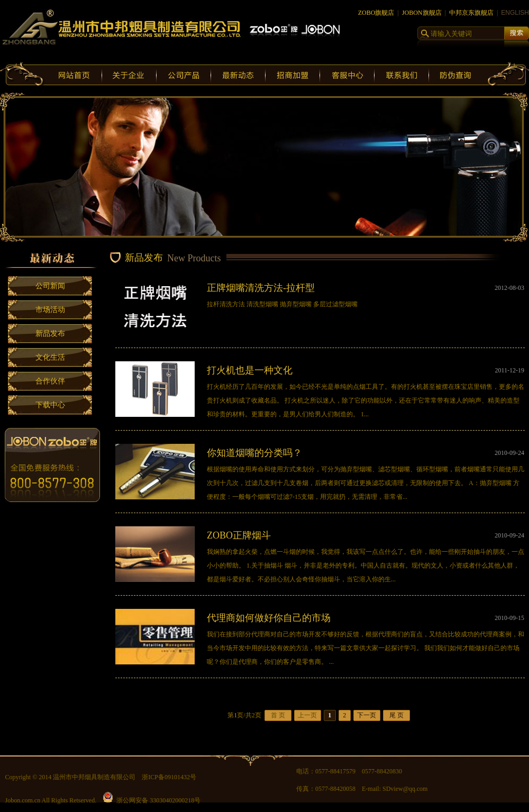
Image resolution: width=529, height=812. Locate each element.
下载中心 (50, 405)
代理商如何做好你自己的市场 (269, 618)
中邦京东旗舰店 (471, 13)
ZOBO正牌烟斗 (239, 535)
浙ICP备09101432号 (169, 777)
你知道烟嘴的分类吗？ (254, 453)
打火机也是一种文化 (250, 370)
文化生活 (50, 357)
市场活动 (50, 310)
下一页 (367, 715)
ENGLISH (515, 13)
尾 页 (396, 715)
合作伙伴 (50, 381)
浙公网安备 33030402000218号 (152, 800)
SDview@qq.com (405, 789)
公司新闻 (50, 286)
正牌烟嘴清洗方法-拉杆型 (261, 288)
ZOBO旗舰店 (376, 13)
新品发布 (50, 334)
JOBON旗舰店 (422, 13)
